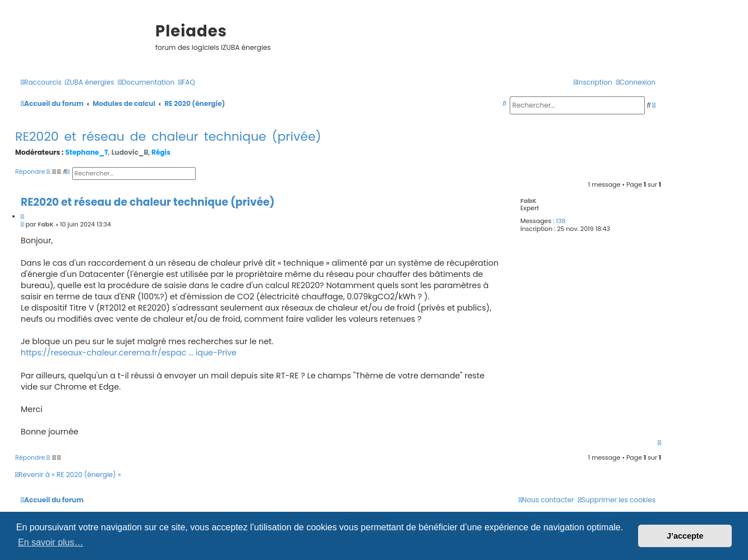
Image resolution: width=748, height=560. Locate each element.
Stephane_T (87, 152)
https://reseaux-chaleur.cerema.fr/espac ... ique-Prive (129, 353)
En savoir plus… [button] (51, 542)
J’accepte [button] (685, 536)
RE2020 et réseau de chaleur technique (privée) (168, 136)
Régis (161, 152)
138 (560, 221)
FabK (528, 201)
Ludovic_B (130, 152)
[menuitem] (89, 83)
